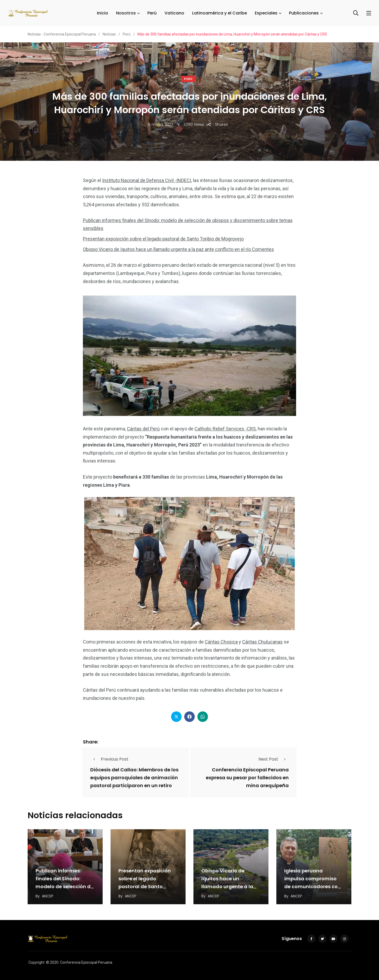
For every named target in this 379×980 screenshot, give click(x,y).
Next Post (274, 759)
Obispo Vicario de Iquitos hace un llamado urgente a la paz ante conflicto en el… (227, 887)
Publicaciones (304, 13)
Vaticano (174, 13)
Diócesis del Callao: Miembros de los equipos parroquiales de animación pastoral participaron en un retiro (134, 778)
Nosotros (126, 13)
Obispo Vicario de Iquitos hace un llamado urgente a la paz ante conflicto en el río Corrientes (178, 249)
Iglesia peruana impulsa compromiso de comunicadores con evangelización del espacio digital (313, 887)
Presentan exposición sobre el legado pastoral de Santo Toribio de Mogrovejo (163, 239)
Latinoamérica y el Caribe (220, 13)
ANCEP (48, 896)
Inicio (103, 13)
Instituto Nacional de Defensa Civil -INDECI (147, 180)
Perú (152, 13)
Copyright (36, 962)
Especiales (266, 13)
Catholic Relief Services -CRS (225, 429)
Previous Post (109, 759)
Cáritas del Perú (143, 429)
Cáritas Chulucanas (262, 642)
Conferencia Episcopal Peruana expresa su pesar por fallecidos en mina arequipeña (247, 778)
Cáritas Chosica (221, 642)
